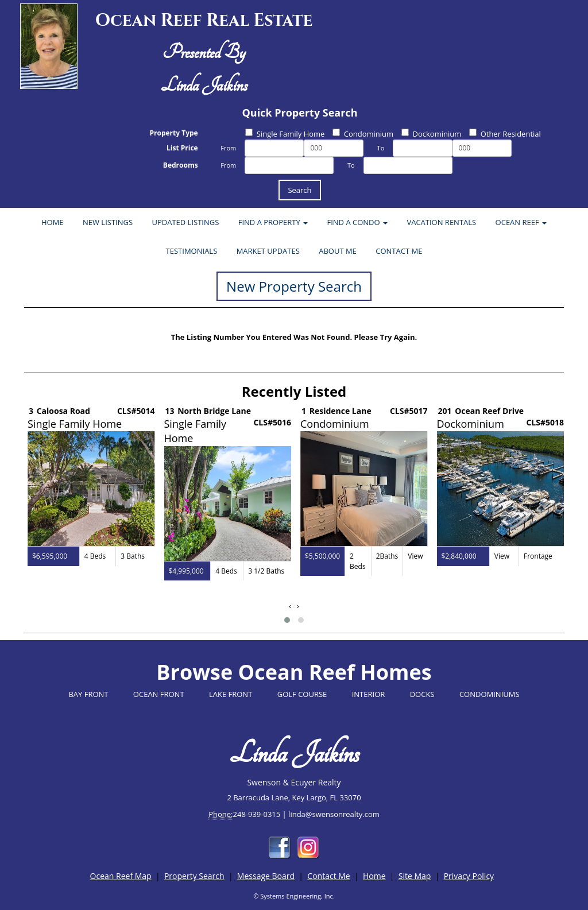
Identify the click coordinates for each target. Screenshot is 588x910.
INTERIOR (369, 694)
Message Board (266, 876)
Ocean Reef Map (121, 876)
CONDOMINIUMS (490, 694)
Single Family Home (285, 134)
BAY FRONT (88, 694)
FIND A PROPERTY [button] (273, 222)
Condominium (363, 134)
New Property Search (294, 286)
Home (374, 876)
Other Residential (505, 134)
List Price (182, 148)
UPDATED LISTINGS (185, 222)
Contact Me (328, 876)
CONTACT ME (399, 251)
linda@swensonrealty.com (334, 814)
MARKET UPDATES (268, 251)
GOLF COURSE (302, 694)
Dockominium (432, 134)
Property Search (194, 876)
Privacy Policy (469, 876)
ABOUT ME (338, 251)
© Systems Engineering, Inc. (294, 896)
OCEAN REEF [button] (521, 222)
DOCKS (422, 694)
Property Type (173, 133)
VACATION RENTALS (441, 222)
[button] (287, 620)
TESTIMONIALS (192, 251)
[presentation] (290, 606)
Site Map (415, 876)
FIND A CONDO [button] (357, 222)
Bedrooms (181, 165)
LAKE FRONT (231, 694)
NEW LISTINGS (108, 222)
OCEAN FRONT (159, 694)
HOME (53, 222)
